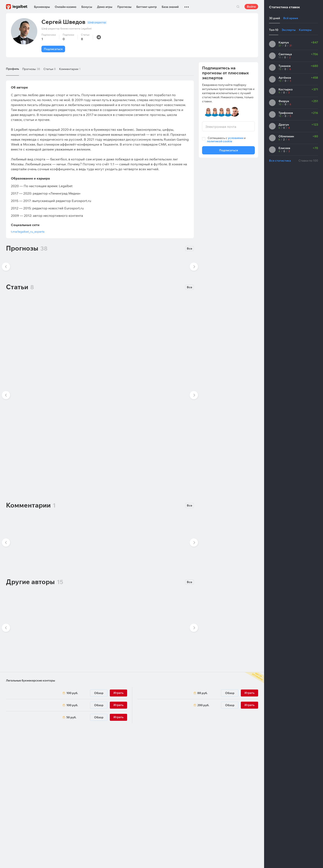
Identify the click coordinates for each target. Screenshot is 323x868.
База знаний (170, 7)
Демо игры (105, 7)
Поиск (238, 7)
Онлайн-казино (66, 7)
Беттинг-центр (147, 7)
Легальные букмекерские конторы (30, 680)
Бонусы (87, 7)
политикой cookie (220, 141)
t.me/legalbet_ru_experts (28, 232)
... (187, 5)
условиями (236, 138)
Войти (251, 7)
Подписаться (53, 49)
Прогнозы (124, 7)
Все (190, 248)
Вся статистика (280, 161)
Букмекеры (42, 7)
